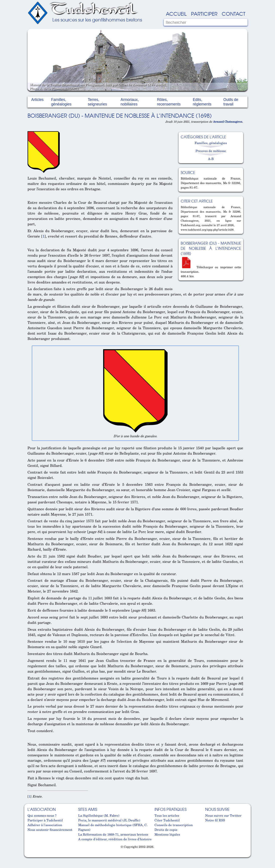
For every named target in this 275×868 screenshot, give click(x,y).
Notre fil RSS (215, 820)
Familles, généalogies (61, 102)
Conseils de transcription (174, 825)
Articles (37, 100)
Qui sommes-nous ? (42, 815)
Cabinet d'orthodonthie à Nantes (31, 855)
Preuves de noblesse (211, 151)
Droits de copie (166, 830)
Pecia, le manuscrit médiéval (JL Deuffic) (109, 820)
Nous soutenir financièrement (50, 830)
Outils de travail (231, 102)
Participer (204, 14)
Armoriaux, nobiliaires (130, 102)
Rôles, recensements (169, 102)
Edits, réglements (202, 102)
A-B (211, 159)
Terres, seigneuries (97, 102)
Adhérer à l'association (45, 825)
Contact (234, 14)
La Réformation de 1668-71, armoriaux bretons (113, 834)
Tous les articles (167, 815)
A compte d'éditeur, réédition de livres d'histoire (115, 839)
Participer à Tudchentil (45, 820)
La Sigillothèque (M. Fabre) (99, 815)
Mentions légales (167, 834)
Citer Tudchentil (167, 820)
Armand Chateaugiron (228, 122)
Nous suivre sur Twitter (223, 815)
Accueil (176, 14)
